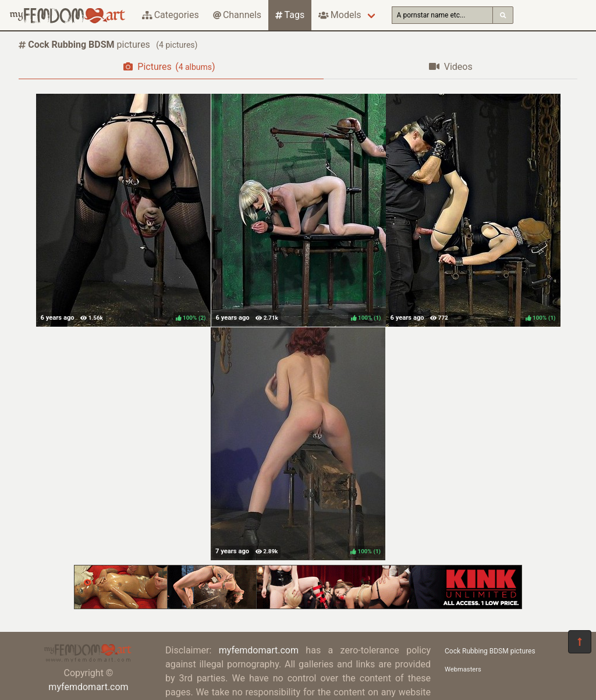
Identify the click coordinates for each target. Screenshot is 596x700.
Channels (237, 15)
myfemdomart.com (88, 687)
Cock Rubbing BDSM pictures (490, 651)
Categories (171, 15)
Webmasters (463, 669)
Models (340, 15)
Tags (290, 15)
